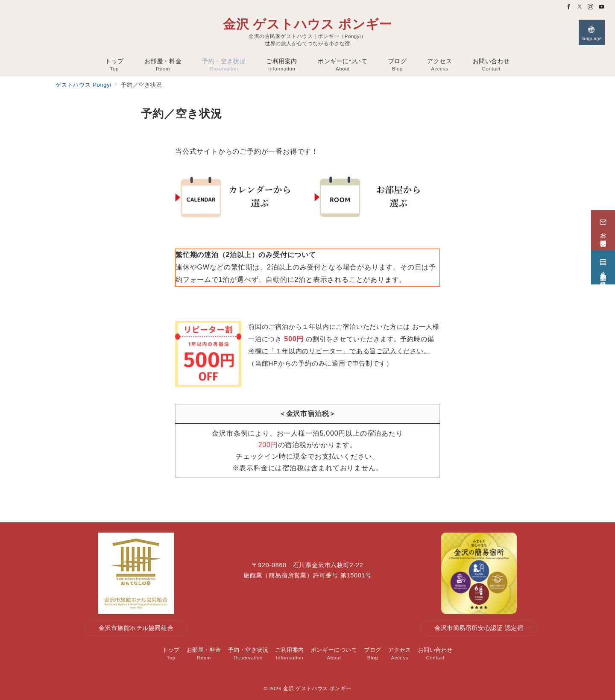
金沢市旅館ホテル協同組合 (136, 628)
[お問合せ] (603, 229)
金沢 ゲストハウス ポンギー (307, 24)
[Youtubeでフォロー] (602, 7)
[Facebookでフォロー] (569, 7)
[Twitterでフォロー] (580, 7)
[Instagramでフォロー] (591, 7)
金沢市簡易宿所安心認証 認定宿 (483, 628)
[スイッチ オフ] (592, 32)
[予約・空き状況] (603, 266)
